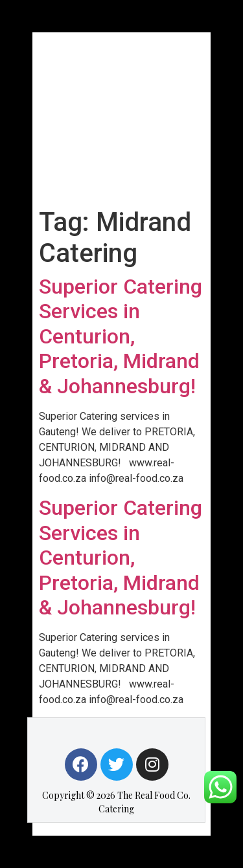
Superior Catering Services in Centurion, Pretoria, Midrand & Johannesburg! (121, 336)
